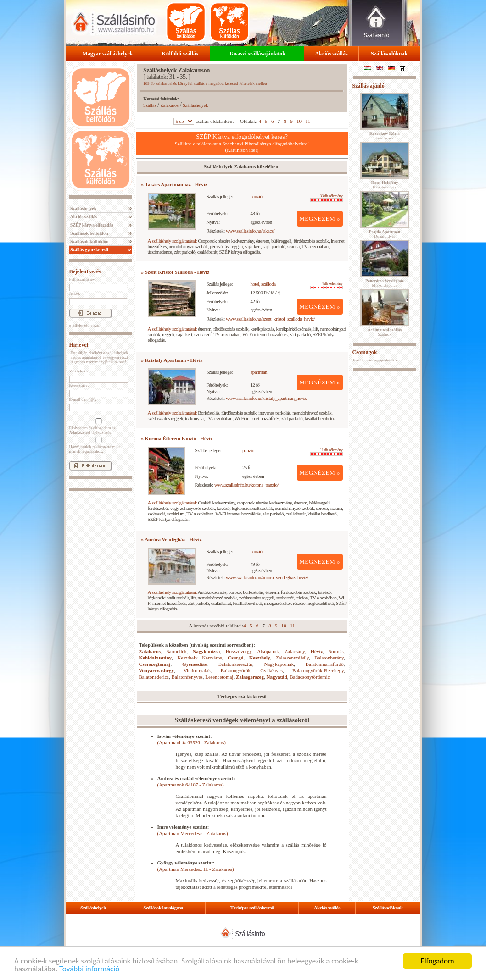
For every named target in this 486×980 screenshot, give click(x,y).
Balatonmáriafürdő (325, 664)
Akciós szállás (332, 54)
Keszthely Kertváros (199, 658)
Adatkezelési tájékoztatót (90, 432)
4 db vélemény (327, 285)
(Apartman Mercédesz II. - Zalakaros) (196, 869)
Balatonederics (154, 677)
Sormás (336, 651)
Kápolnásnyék (385, 185)
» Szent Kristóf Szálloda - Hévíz (176, 272)
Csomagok (365, 352)
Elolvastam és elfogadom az (98, 426)
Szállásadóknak (389, 54)
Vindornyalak (197, 670)
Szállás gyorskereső (89, 250)
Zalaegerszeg (250, 677)
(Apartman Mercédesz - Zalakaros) (193, 833)
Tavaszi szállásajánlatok (257, 54)
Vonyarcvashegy (156, 670)
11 (308, 121)
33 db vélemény (327, 198)
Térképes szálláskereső (252, 908)
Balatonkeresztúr (235, 664)
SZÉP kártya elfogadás (91, 225)
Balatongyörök (236, 670)
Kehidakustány (156, 658)
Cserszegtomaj (155, 664)
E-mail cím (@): (83, 399)
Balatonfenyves (187, 677)
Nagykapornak (279, 664)
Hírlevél (79, 345)
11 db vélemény (327, 452)
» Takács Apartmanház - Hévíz (174, 184)
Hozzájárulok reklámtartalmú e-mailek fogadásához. (98, 445)
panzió (256, 196)
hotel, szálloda (263, 284)
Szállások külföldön (89, 241)
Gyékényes (271, 670)
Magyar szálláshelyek (108, 54)
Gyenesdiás (194, 664)
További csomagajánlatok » (375, 360)
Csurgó (235, 658)
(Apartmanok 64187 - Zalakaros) (191, 785)
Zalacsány (295, 651)
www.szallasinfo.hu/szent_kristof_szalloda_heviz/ (270, 319)
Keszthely (260, 658)
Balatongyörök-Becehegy (318, 670)
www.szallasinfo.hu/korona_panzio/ (246, 485)
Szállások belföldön (89, 233)
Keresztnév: (79, 385)
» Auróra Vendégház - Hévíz (172, 539)
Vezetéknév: (79, 371)
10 (299, 121)
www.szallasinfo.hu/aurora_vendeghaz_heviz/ (267, 577)
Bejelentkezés (85, 271)
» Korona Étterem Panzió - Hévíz (177, 438)
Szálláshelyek (83, 208)
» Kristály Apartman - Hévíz (172, 360)
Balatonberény (329, 658)
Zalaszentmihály (292, 658)
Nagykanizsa (206, 651)
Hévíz (317, 651)
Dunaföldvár (385, 234)
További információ (89, 969)
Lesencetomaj (219, 677)
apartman (259, 372)
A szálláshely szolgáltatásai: (172, 241)
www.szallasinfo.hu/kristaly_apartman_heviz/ (267, 398)
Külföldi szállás (180, 54)
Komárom (385, 136)
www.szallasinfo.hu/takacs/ (250, 231)
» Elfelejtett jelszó (84, 325)
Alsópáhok (268, 651)
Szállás (150, 105)
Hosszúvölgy (239, 651)
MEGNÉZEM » (320, 219)
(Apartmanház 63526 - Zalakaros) (192, 742)
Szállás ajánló (369, 86)
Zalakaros (170, 105)
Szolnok (385, 332)
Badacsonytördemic (310, 677)
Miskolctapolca (385, 283)
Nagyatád (277, 677)
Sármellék (176, 651)
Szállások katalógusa (163, 908)
